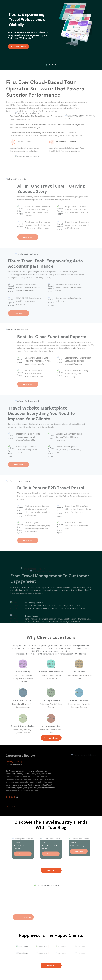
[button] (47, 64)
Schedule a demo (16, 46)
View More (51, 870)
